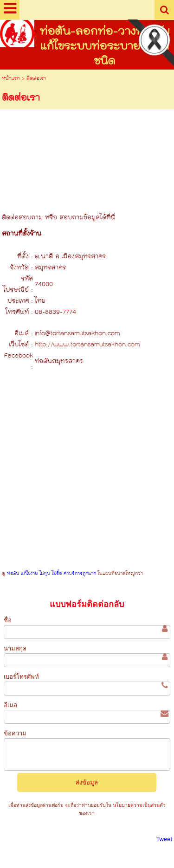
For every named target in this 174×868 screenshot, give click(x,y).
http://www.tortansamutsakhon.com (87, 345)
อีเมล (10, 705)
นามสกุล (15, 648)
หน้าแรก (11, 79)
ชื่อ (8, 620)
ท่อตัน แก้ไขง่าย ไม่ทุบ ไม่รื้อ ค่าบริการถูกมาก (52, 574)
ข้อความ (15, 733)
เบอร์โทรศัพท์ (21, 677)
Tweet (164, 839)
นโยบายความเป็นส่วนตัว (139, 805)
